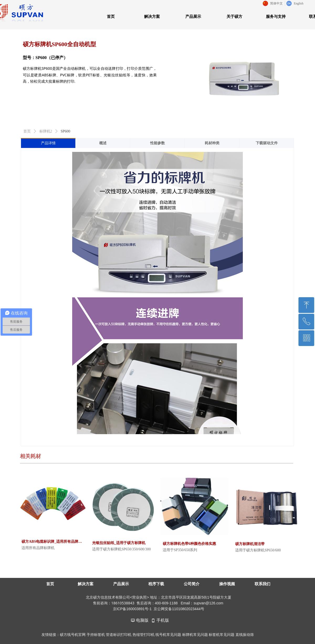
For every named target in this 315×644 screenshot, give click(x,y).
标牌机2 (46, 131)
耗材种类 (212, 143)
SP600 (65, 131)
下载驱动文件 (267, 143)
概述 (103, 143)
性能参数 (157, 143)
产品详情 (48, 143)
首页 (27, 131)
